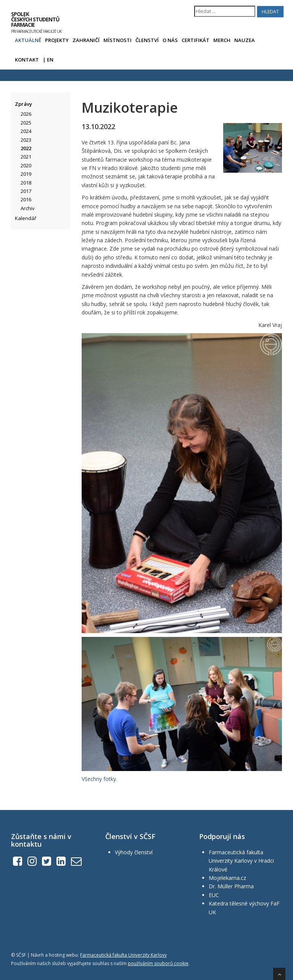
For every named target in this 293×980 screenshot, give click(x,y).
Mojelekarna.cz (227, 878)
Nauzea (245, 40)
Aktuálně (28, 40)
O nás (170, 40)
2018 (26, 183)
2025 (26, 123)
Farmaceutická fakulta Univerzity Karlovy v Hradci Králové (241, 861)
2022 (26, 148)
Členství (147, 40)
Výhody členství (134, 852)
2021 (26, 157)
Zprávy (23, 104)
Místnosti (118, 40)
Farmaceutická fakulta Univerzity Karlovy (123, 955)
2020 (26, 165)
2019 (26, 174)
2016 (26, 199)
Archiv (28, 208)
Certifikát (196, 40)
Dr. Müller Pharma (231, 886)
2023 (26, 140)
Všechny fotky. (99, 779)
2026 (26, 114)
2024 (26, 131)
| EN (48, 60)
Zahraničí (86, 40)
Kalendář (26, 218)
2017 (26, 191)
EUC (214, 895)
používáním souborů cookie (158, 963)
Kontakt (27, 60)
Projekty (57, 40)
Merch (222, 40)
